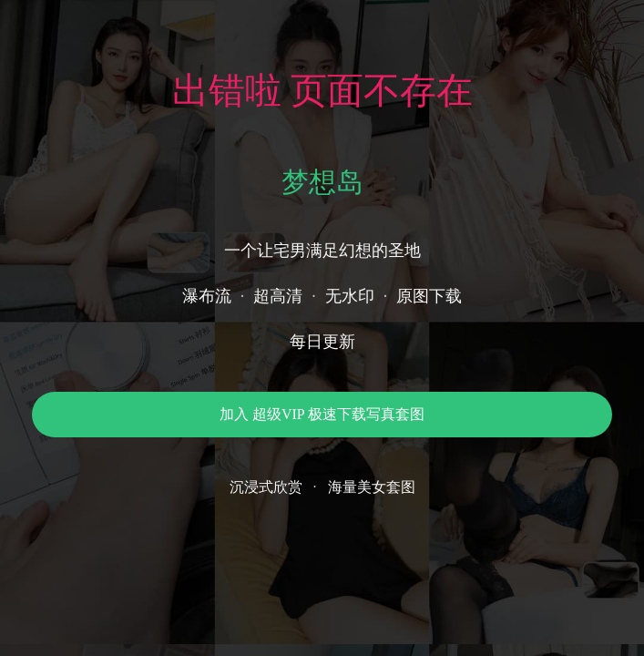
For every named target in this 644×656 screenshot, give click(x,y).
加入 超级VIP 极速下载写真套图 (322, 414)
